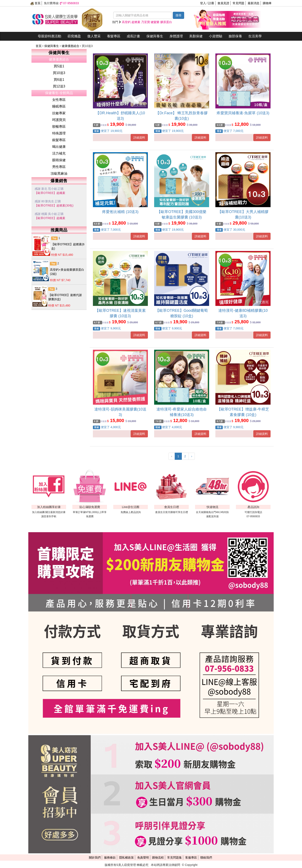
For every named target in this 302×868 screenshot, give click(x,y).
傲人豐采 (94, 36)
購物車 (267, 3)
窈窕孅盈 (74, 36)
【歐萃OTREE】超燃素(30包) (54, 205)
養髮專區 (114, 36)
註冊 (211, 3)
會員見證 (223, 3)
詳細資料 (139, 138)
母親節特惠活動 (49, 36)
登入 (203, 3)
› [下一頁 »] (192, 456)
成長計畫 (133, 36)
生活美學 (255, 36)
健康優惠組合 (71, 46)
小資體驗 (216, 36)
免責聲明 (143, 858)
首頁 (35, 3)
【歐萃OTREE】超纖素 (50, 193)
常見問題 (238, 3)
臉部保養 (235, 36)
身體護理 (176, 36)
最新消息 (254, 3)
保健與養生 (155, 36)
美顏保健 (196, 36)
